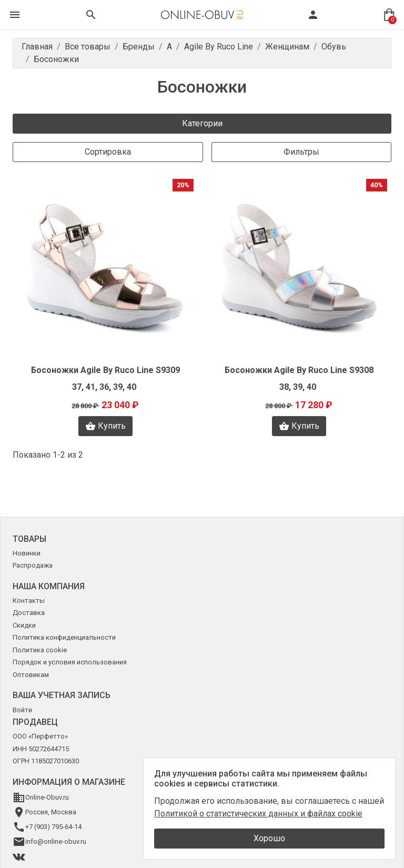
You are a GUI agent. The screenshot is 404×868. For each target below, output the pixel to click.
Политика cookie (40, 650)
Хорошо (269, 838)
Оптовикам (31, 675)
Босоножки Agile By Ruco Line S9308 (299, 370)
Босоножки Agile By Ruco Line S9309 (105, 370)
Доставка (29, 613)
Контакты (29, 600)
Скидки (24, 625)
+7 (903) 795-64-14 (53, 827)
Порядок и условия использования (70, 662)
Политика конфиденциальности (64, 637)
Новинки (27, 553)
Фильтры (301, 152)
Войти (22, 710)
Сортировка (108, 152)
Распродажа (33, 565)
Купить (105, 426)
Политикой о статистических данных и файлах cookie (258, 814)
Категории (202, 123)
